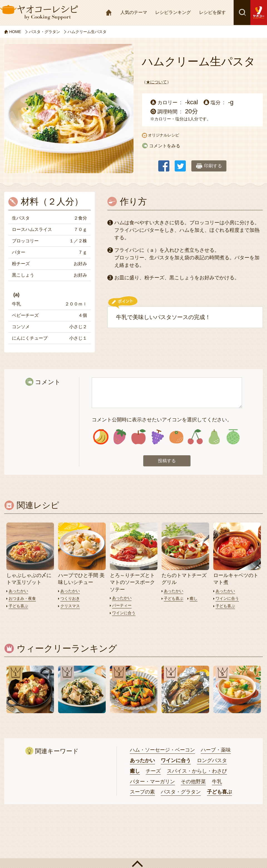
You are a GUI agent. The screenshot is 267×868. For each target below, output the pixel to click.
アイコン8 (233, 437)
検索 (242, 13)
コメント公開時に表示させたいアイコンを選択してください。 (162, 420)
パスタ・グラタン (181, 793)
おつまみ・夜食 (23, 599)
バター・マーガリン (152, 782)
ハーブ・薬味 (216, 751)
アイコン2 (120, 437)
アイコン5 (176, 437)
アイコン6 (195, 437)
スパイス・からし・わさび (197, 772)
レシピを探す (212, 12)
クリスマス (71, 607)
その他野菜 (193, 782)
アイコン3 (139, 437)
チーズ (153, 772)
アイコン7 (214, 437)
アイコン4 (158, 437)
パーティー (123, 606)
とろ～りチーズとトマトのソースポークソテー (132, 583)
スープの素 (142, 793)
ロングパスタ (212, 761)
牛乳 (217, 782)
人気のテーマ (134, 12)
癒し (195, 599)
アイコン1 (101, 437)
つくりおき (71, 599)
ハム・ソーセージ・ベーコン (162, 751)
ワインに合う (125, 614)
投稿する (167, 462)
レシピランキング (173, 12)
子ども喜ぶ (19, 607)
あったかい (19, 592)
